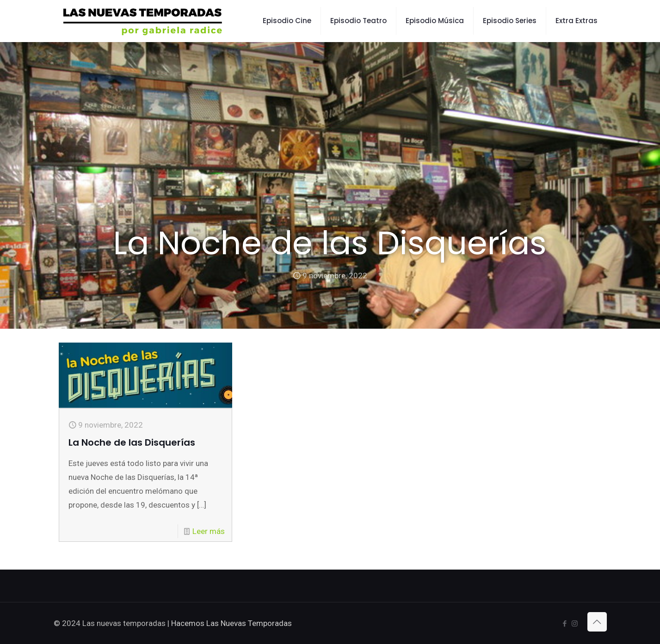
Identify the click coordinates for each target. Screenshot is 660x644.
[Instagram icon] (575, 624)
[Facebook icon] (565, 624)
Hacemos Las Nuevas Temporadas (231, 623)
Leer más (209, 531)
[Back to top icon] (597, 622)
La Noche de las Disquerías (132, 442)
